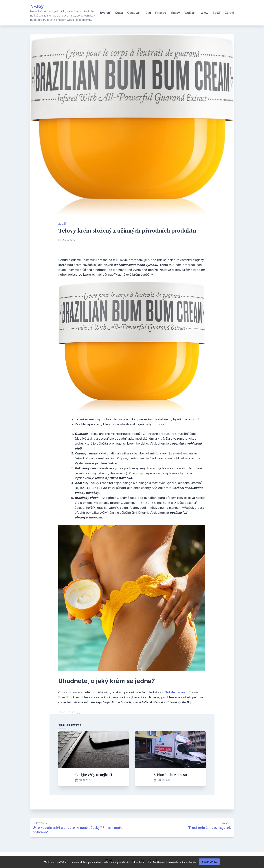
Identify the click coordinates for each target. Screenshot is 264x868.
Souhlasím (209, 862)
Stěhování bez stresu (170, 775)
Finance (161, 13)
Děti (148, 13)
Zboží (217, 13)
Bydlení (105, 13)
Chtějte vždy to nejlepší (94, 775)
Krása (119, 13)
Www (204, 13)
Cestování (134, 13)
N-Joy (37, 6)
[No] (259, 862)
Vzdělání (190, 13)
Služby (175, 13)
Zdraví (229, 13)
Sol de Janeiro (176, 692)
